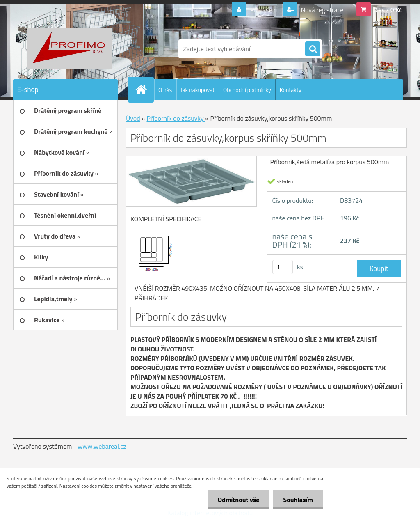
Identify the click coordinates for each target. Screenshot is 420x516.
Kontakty (291, 90)
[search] (313, 49)
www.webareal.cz (102, 446)
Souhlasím (298, 500)
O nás (165, 90)
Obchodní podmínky (247, 90)
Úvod (133, 118)
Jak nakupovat (197, 90)
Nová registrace (322, 10)
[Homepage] (144, 89)
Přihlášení (264, 10)
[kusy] (283, 267)
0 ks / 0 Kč (388, 10)
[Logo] (70, 49)
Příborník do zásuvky (176, 118)
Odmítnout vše (239, 500)
